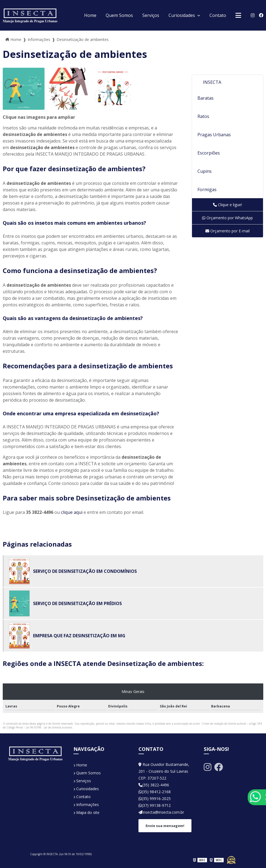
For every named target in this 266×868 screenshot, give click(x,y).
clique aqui (72, 512)
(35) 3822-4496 (154, 785)
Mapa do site (86, 812)
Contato (218, 15)
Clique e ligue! (227, 205)
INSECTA (212, 82)
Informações (86, 805)
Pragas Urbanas (214, 135)
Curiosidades (182, 15)
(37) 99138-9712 (155, 805)
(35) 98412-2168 (155, 792)
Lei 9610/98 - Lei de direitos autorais (49, 727)
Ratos (203, 116)
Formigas (207, 189)
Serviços (151, 15)
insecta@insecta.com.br (161, 812)
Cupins (205, 171)
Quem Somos (119, 15)
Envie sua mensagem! (165, 826)
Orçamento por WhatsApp (227, 218)
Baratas (206, 98)
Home (90, 15)
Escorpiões (209, 153)
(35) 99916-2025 (155, 799)
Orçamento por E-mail (227, 231)
